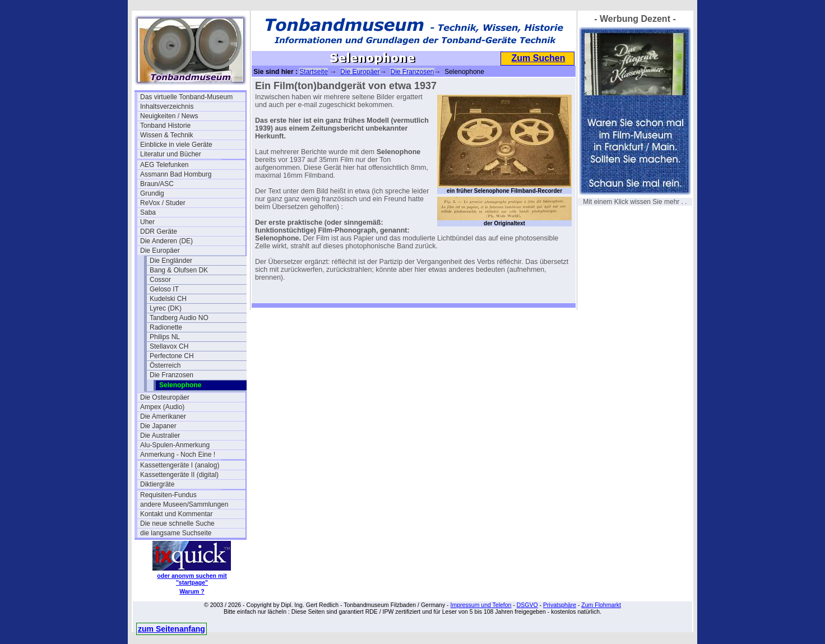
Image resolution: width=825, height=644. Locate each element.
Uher (147, 222)
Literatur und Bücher (171, 154)
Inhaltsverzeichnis (167, 106)
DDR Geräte (159, 231)
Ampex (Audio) (162, 407)
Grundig (152, 193)
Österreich (165, 365)
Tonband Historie (165, 126)
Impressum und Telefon (481, 605)
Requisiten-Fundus (168, 495)
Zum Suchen (538, 58)
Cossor (160, 280)
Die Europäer (160, 251)
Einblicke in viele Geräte (176, 145)
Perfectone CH (172, 356)
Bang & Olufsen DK (179, 270)
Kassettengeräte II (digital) (179, 475)
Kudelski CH (168, 299)
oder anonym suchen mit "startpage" (192, 579)
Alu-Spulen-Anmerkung (175, 445)
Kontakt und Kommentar (176, 514)
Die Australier (160, 435)
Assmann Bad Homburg (176, 174)
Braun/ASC (157, 184)
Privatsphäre (560, 605)
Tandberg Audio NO (179, 318)
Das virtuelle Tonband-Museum (186, 97)
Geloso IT (164, 289)
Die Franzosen (172, 375)
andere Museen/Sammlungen (184, 504)
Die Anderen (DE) (166, 241)
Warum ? (192, 591)
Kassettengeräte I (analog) (180, 465)
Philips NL (165, 337)
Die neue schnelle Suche (177, 523)
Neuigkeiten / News (169, 116)
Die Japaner (158, 426)
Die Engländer (171, 261)
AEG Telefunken (164, 165)
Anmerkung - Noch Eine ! (178, 455)
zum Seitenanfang (172, 629)
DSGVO (527, 605)
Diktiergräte (157, 484)
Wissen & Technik (166, 135)
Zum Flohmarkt (601, 605)
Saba (148, 212)
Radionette (166, 327)
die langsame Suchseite (176, 533)
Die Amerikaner (163, 416)
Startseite (314, 72)
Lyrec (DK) (166, 308)
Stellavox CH (169, 346)
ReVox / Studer (163, 203)
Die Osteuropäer (165, 397)
